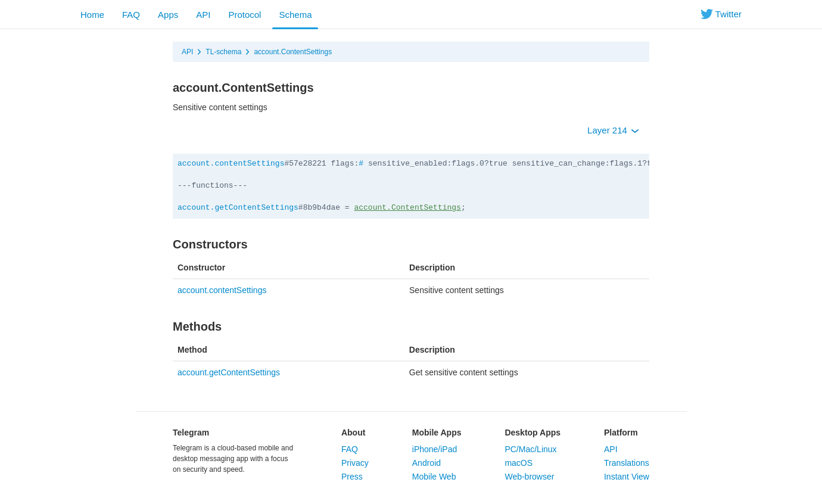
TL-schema (223, 52)
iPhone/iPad (435, 449)
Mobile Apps (437, 433)
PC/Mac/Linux (530, 449)
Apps (168, 15)
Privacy (355, 463)
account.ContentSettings (293, 52)
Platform (621, 433)
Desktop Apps (533, 433)
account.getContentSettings (238, 208)
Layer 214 (613, 130)
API (203, 15)
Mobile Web (434, 477)
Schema (295, 15)
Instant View (627, 477)
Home (92, 15)
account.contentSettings (231, 164)
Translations (627, 463)
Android (426, 463)
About (353, 433)
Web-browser (529, 477)
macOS (519, 463)
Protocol (245, 15)
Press (352, 477)
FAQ (131, 15)
